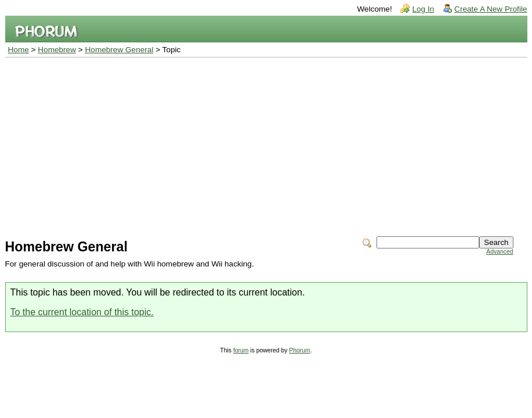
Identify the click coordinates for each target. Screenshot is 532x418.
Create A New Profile (491, 9)
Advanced (500, 252)
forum (241, 350)
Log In (423, 9)
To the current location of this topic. (82, 312)
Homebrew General (120, 50)
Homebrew (57, 50)
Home (19, 50)
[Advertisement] (266, 145)
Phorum (299, 350)
